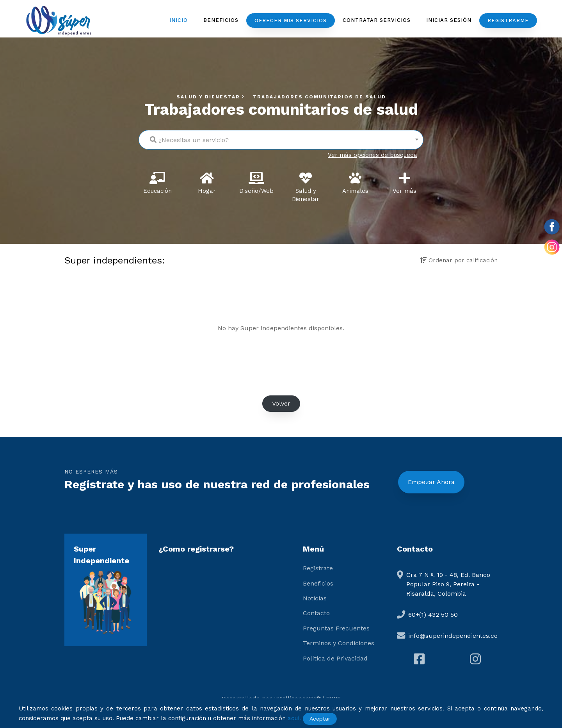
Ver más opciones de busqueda (373, 155)
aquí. (294, 718)
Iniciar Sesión (449, 20)
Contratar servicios (377, 20)
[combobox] (281, 140)
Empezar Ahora (431, 482)
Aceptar (320, 719)
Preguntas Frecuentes (336, 628)
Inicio (179, 20)
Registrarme (508, 20)
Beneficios (221, 20)
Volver (281, 403)
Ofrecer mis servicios (291, 20)
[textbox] (281, 138)
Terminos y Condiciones (339, 643)
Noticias (315, 598)
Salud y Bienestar (212, 97)
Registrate (318, 568)
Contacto (316, 613)
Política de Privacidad (335, 658)
